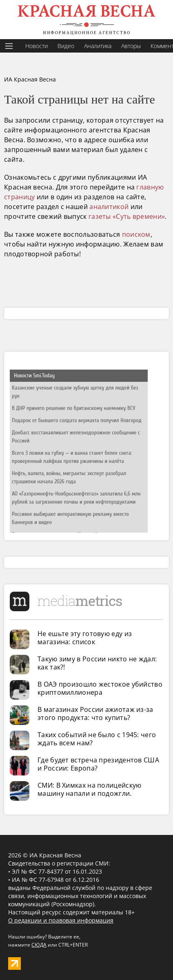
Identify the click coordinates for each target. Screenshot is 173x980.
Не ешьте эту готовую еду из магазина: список (85, 638)
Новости (37, 46)
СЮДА (39, 945)
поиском (136, 234)
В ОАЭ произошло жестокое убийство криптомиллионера (100, 688)
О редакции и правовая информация (61, 920)
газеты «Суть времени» (127, 216)
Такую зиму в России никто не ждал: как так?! (97, 663)
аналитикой (109, 207)
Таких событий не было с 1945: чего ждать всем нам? (97, 739)
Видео (66, 46)
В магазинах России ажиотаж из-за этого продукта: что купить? (95, 714)
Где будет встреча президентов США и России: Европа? (98, 764)
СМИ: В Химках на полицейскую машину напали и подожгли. (89, 789)
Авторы (131, 46)
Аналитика (98, 46)
